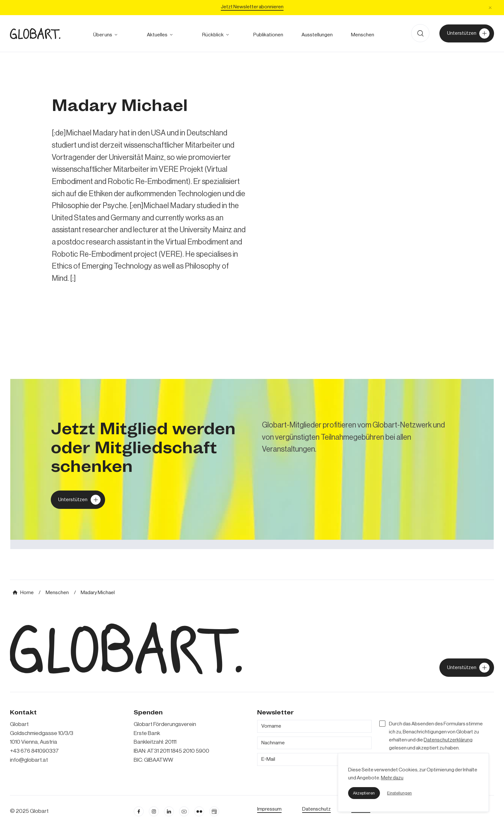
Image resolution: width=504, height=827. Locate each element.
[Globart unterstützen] (78, 500)
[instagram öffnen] (154, 811)
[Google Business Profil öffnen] (214, 811)
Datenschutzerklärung (448, 740)
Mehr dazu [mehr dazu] (392, 778)
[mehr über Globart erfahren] (103, 35)
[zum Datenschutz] (316, 809)
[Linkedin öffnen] (169, 811)
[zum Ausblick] (157, 35)
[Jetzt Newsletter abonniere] (252, 8)
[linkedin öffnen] (184, 811)
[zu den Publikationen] (268, 35)
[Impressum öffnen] (269, 809)
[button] (364, 793)
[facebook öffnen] (139, 811)
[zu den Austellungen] (317, 35)
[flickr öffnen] (199, 811)
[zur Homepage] (35, 33)
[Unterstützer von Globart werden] (467, 33)
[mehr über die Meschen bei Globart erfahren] (363, 35)
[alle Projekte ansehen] (213, 35)
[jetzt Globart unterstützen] (467, 667)
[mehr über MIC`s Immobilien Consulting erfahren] (252, 464)
